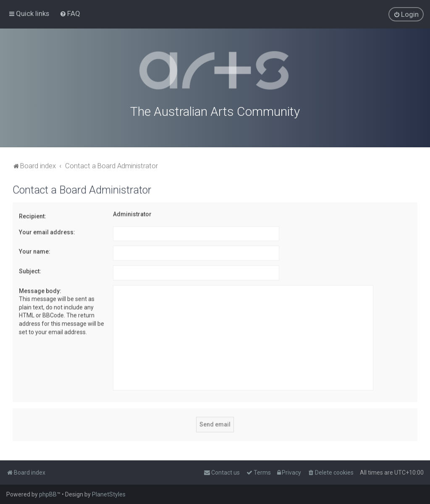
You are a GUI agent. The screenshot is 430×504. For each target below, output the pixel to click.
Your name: (35, 250)
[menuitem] (70, 13)
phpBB (48, 494)
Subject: (30, 270)
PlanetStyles (109, 494)
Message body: (40, 290)
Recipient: (33, 215)
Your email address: (47, 231)
